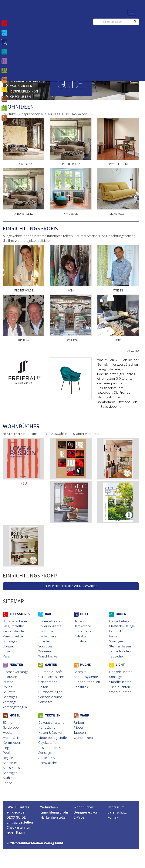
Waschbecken (49, 656)
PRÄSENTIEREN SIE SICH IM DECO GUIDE (71, 586)
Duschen (45, 641)
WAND (81, 715)
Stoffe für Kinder (50, 758)
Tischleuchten (120, 687)
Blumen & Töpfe (51, 672)
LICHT (117, 665)
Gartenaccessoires (52, 677)
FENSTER (13, 665)
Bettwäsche (82, 626)
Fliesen (79, 727)
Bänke (8, 722)
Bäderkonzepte (50, 626)
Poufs (7, 752)
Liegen (43, 687)
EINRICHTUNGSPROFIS (30, 228)
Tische (7, 783)
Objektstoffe (47, 742)
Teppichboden (120, 651)
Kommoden (12, 742)
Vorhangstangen (15, 707)
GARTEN (48, 665)
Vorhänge (10, 702)
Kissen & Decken (51, 732)
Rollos (7, 687)
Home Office (12, 737)
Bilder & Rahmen (15, 621)
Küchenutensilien (87, 682)
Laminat (115, 631)
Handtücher (47, 727)
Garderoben (12, 727)
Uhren (8, 651)
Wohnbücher (84, 807)
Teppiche (116, 656)
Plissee (8, 682)
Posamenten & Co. (52, 748)
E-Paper (80, 817)
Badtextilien (47, 636)
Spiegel (8, 646)
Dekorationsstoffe (51, 722)
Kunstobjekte (13, 636)
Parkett (114, 636)
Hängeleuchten (121, 672)
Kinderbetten (84, 631)
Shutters (9, 692)
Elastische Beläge (122, 626)
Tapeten (80, 732)
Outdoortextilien (50, 692)
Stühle (8, 778)
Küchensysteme (86, 677)
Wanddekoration (86, 737)
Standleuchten (120, 682)
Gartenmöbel (48, 682)
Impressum (116, 807)
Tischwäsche (48, 763)
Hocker (8, 732)
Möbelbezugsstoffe (53, 737)
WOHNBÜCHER (21, 426)
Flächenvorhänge (16, 672)
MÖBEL (11, 715)
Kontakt (113, 817)
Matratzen (81, 636)
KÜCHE (82, 665)
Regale (8, 758)
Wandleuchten (120, 692)
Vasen (7, 656)
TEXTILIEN (49, 715)
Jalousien (10, 677)
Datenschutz (117, 812)
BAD (45, 614)
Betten (79, 621)
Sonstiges (10, 641)
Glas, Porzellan (14, 626)
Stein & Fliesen (120, 646)
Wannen (45, 651)
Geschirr (80, 672)
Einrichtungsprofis (54, 812)
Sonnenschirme (50, 697)
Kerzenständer (14, 631)
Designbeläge (119, 621)
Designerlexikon (86, 812)
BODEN (118, 614)
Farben (79, 722)
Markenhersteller (54, 817)
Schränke (10, 763)
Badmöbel (46, 631)
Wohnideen (49, 807)
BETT (81, 614)
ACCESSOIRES (17, 614)
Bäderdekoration (51, 621)
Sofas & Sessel (13, 768)
